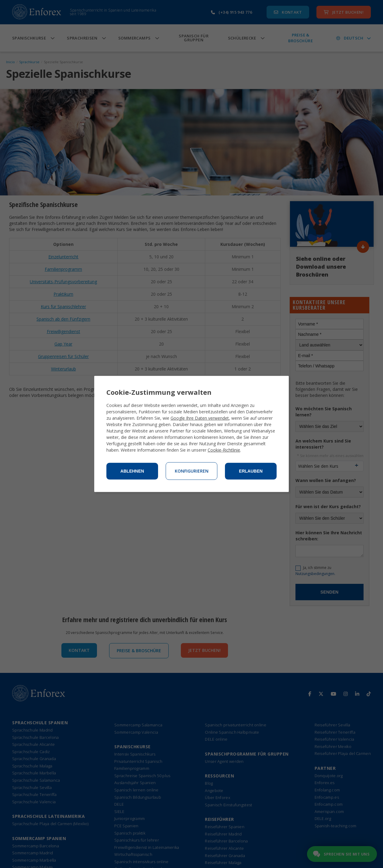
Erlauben (251, 471)
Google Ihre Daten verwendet (200, 418)
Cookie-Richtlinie (224, 450)
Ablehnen (132, 471)
